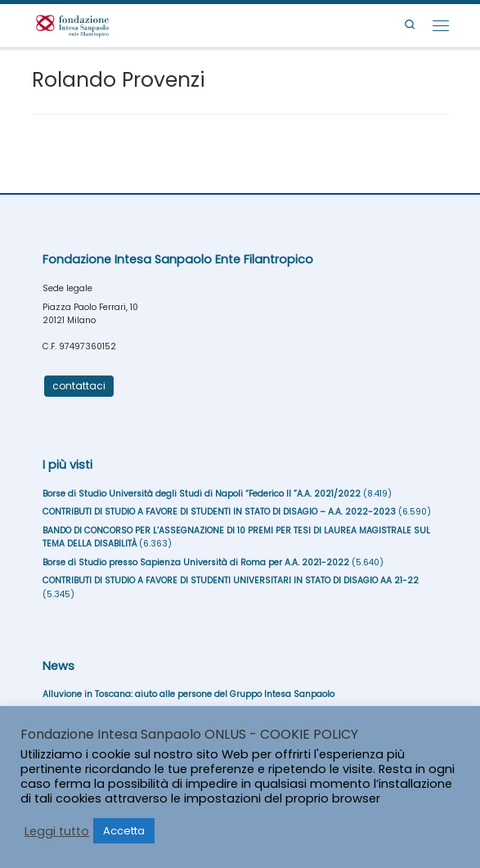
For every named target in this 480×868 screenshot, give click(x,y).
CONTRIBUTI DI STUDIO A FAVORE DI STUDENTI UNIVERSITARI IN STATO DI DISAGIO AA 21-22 (231, 580)
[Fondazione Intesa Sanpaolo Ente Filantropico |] (73, 25)
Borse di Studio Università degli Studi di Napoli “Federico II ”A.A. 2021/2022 (202, 494)
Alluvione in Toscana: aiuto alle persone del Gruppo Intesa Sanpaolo (188, 694)
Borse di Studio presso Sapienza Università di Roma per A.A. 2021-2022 (196, 562)
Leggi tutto (57, 831)
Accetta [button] (124, 831)
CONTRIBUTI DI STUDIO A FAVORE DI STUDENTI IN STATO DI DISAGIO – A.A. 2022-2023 (219, 512)
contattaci (79, 386)
